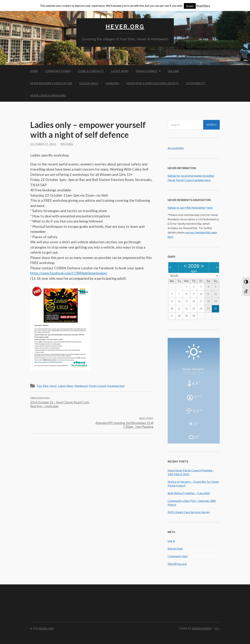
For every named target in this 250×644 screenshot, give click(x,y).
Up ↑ (217, 628)
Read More (203, 6)
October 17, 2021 (43, 144)
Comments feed (178, 556)
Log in (171, 541)
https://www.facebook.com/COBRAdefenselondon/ (70, 273)
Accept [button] (190, 6)
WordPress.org (177, 564)
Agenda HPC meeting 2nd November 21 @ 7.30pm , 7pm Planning (123, 402)
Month (174, 276)
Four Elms (43, 386)
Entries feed (175, 548)
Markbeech (82, 386)
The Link (173, 71)
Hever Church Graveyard (48, 95)
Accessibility (196, 83)
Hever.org (125, 27)
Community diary (58, 71)
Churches (112, 83)
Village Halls (89, 83)
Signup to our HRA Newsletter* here (190, 207)
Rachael (67, 144)
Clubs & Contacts (91, 71)
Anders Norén (202, 628)
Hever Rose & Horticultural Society (153, 83)
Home (34, 71)
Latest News (120, 71)
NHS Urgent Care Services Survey (189, 512)
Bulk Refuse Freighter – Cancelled (189, 493)
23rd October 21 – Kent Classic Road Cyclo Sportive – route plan (60, 402)
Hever (54, 386)
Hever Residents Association (51, 83)
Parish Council (147, 71)
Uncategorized (117, 386)
